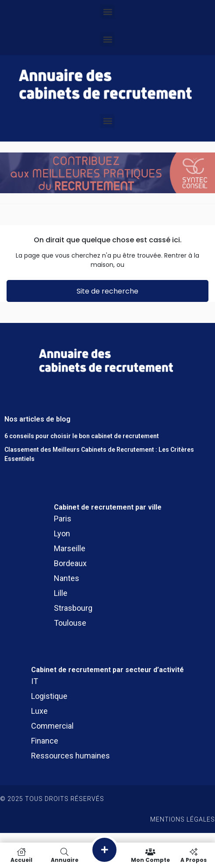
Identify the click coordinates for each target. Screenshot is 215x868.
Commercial (52, 726)
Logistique (49, 696)
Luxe (39, 711)
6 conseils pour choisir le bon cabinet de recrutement (82, 436)
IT (35, 681)
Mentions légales (183, 819)
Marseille (70, 548)
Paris (63, 519)
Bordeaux (70, 563)
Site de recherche (107, 291)
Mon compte (151, 855)
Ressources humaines (70, 756)
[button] (107, 12)
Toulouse (70, 623)
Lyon (62, 533)
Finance (45, 741)
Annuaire (64, 855)
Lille (61, 593)
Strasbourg (73, 608)
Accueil (21, 855)
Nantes (67, 578)
